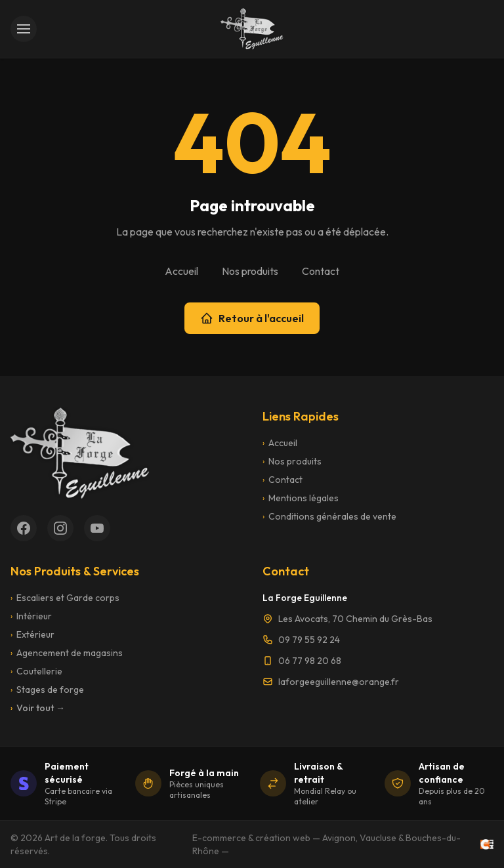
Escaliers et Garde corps (65, 598)
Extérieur (32, 634)
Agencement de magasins (67, 653)
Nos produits (250, 271)
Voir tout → (38, 708)
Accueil (181, 271)
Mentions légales (301, 498)
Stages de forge (47, 690)
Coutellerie (36, 671)
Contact (321, 271)
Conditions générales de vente (329, 516)
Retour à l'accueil (252, 318)
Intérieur (31, 616)
